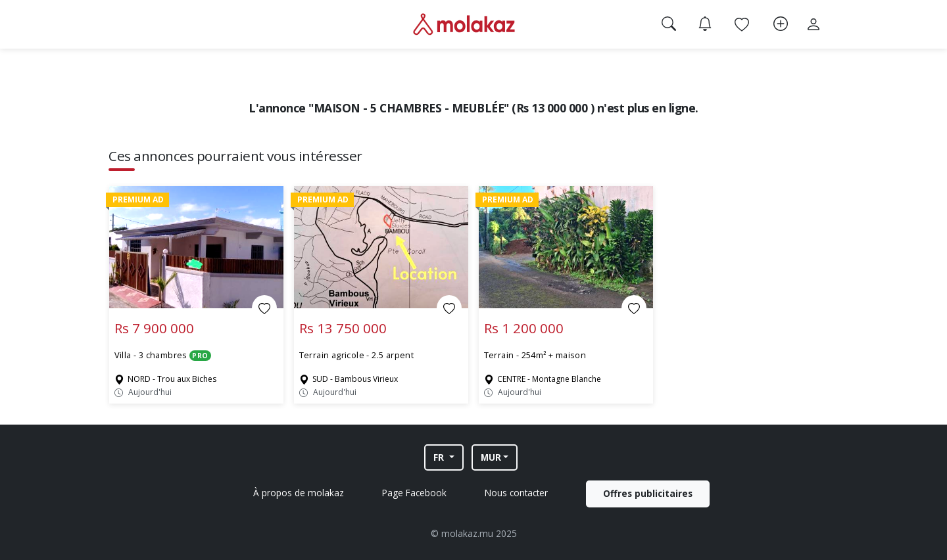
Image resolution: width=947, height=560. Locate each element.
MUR (491, 457)
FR (440, 457)
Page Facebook (414, 493)
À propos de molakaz (299, 493)
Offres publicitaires (648, 493)
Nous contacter (516, 493)
